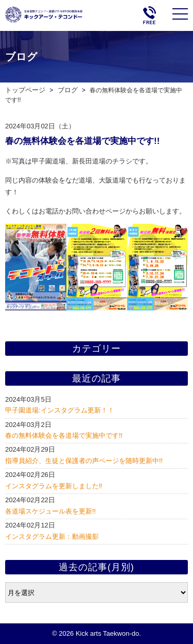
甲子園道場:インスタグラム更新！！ (60, 410)
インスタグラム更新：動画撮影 (52, 536)
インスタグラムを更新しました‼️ (54, 486)
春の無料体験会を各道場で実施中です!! (64, 435)
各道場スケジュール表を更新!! (50, 511)
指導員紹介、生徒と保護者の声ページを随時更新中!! (84, 461)
